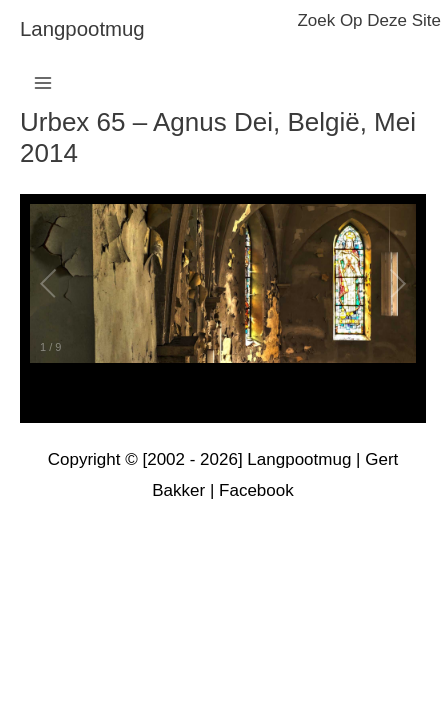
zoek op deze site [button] (369, 20)
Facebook (256, 490)
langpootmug (82, 29)
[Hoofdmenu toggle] (43, 83)
